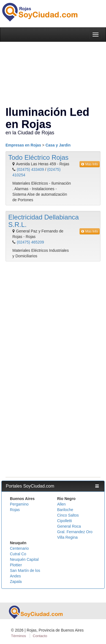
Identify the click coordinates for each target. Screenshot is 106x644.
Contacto (40, 636)
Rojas (15, 510)
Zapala (16, 582)
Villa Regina (67, 537)
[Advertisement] (52, 319)
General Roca (69, 526)
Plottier (16, 565)
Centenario (19, 548)
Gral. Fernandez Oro (75, 532)
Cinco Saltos (68, 515)
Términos (18, 636)
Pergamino (19, 504)
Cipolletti (65, 521)
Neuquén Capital (24, 559)
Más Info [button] (90, 164)
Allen (62, 504)
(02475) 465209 (30, 242)
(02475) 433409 (30, 169)
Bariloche (65, 510)
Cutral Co (18, 554)
